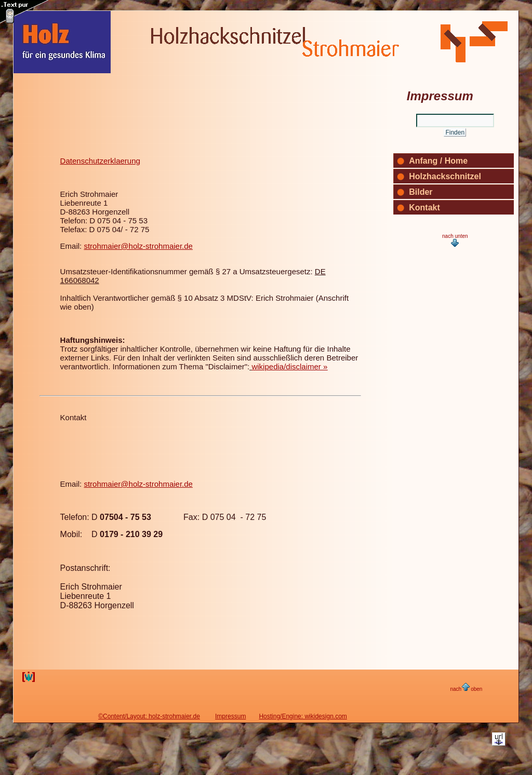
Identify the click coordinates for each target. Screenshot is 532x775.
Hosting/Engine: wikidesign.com (303, 716)
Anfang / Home (438, 161)
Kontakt (74, 417)
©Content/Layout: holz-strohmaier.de (149, 716)
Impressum (230, 716)
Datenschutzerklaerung (100, 161)
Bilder (421, 192)
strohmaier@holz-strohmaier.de (138, 246)
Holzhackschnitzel (445, 176)
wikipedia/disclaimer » (289, 366)
